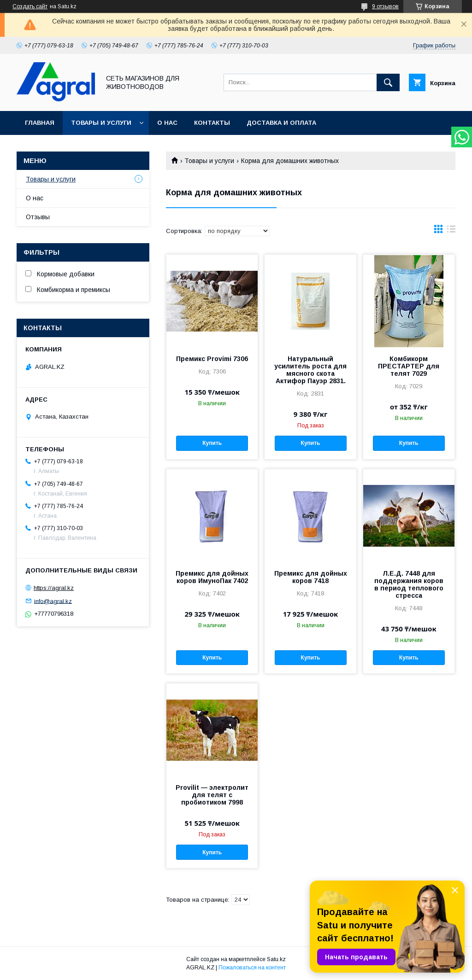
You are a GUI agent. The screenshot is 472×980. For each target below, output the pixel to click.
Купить (212, 443)
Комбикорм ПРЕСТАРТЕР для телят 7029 (409, 366)
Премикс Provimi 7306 (212, 359)
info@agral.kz (53, 601)
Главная (40, 123)
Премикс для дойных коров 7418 (311, 577)
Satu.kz (276, 959)
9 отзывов (385, 6)
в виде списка (451, 231)
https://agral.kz (54, 588)
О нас (167, 123)
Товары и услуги (101, 123)
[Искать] (388, 82)
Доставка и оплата (281, 123)
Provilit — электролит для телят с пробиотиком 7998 (212, 795)
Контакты (212, 123)
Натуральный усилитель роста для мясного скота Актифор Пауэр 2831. (310, 370)
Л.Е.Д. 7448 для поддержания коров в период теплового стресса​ (409, 584)
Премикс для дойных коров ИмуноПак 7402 (212, 577)
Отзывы (38, 217)
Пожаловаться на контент (252, 968)
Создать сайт (30, 6)
